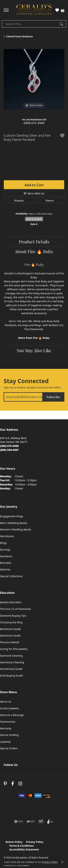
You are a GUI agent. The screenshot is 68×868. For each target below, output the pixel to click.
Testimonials (8, 722)
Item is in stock (34, 219)
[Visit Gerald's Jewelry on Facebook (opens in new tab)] (13, 784)
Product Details (34, 241)
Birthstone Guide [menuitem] (10, 629)
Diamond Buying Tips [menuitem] (13, 616)
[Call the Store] (9, 446)
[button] (57, 10)
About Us (6, 702)
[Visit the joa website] (51, 821)
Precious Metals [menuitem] (10, 642)
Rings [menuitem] (3, 543)
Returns (50, 201)
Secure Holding (9, 735)
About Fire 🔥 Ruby (34, 251)
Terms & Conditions (21, 846)
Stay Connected (26, 381)
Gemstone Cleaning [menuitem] (12, 662)
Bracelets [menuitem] (6, 563)
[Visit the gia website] (19, 821)
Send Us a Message (12, 715)
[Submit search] (62, 24)
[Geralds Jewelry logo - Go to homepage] (34, 10)
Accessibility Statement (24, 849)
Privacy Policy (35, 842)
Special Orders (9, 748)
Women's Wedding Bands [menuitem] (16, 529)
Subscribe (53, 397)
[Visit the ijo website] (31, 821)
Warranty (6, 728)
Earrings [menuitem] (5, 550)
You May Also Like (34, 350)
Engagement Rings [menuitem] (12, 516)
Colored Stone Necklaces (19, 36)
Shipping (19, 201)
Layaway (5, 742)
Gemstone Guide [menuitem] (10, 636)
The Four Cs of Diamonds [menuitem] (15, 609)
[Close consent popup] (62, 862)
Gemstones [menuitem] (7, 536)
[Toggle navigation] (6, 10)
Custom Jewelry (9, 708)
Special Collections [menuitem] (11, 576)
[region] (34, 79)
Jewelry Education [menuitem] (11, 602)
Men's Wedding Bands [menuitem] (14, 523)
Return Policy (14, 842)
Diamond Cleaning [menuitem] (11, 656)
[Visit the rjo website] (41, 821)
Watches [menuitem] (5, 569)
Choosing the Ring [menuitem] (11, 622)
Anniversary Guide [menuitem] (11, 669)
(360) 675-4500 (34, 123)
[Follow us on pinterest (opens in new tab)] (5, 784)
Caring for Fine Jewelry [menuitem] (14, 649)
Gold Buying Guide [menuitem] (11, 676)
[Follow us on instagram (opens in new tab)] (20, 784)
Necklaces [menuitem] (6, 556)
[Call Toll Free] (9, 450)
